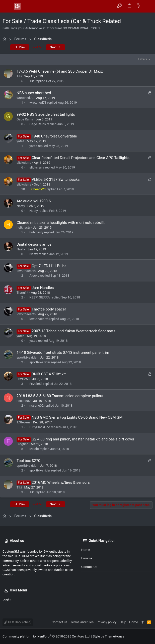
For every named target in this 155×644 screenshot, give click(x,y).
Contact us (89, 567)
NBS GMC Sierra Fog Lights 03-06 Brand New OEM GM (77, 417)
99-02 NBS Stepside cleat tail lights (46, 114)
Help (123, 622)
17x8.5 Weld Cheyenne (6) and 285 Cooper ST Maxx (60, 71)
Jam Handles (43, 288)
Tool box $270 (28, 461)
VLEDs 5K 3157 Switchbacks (56, 180)
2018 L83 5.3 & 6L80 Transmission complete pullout (60, 396)
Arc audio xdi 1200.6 (34, 201)
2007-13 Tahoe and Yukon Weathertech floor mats (73, 331)
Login (7, 599)
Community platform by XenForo (46, 636)
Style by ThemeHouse (108, 636)
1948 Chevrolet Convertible (54, 136)
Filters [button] (143, 59)
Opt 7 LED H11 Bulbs (49, 266)
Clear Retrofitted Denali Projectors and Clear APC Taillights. (81, 158)
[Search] (148, 6)
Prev (20, 47)
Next (56, 47)
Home (86, 550)
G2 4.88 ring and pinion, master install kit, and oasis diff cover (83, 439)
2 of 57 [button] (38, 47)
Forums (87, 558)
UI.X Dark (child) (18, 622)
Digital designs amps (34, 244)
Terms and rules (82, 622)
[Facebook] (143, 636)
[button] (8, 6)
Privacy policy (106, 622)
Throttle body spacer (49, 309)
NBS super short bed (34, 93)
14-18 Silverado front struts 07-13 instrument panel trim (63, 353)
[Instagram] (150, 636)
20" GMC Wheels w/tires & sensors (61, 482)
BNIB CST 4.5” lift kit (49, 374)
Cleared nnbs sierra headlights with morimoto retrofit (61, 223)
